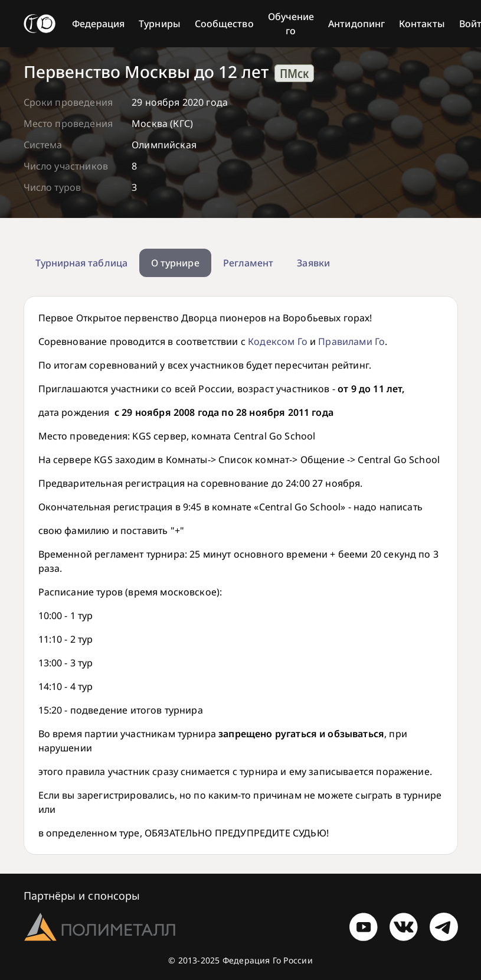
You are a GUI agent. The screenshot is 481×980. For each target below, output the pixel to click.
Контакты (422, 24)
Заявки (313, 263)
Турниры (160, 24)
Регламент (248, 263)
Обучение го (291, 24)
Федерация (99, 24)
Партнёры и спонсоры (82, 896)
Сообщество (224, 24)
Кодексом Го (278, 341)
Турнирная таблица (81, 263)
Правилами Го (351, 341)
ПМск (294, 73)
